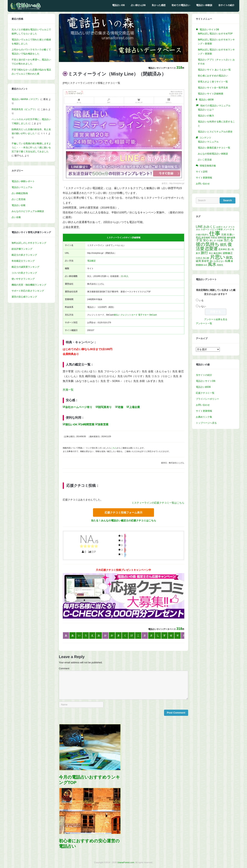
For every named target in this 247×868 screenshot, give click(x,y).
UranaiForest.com (126, 862)
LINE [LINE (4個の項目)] (199, 227)
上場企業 (133, 407)
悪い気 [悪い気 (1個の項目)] (231, 249)
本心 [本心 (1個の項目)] (211, 253)
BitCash (153, 315)
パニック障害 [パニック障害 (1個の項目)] (216, 229)
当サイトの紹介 (226, 5)
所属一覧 (68, 390)
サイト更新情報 (204, 178)
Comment (64, 669)
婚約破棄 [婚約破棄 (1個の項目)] (231, 238)
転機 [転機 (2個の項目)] (228, 261)
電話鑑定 (91, 261)
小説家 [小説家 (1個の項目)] (220, 240)
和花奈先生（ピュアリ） (24, 109)
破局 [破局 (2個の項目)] (198, 261)
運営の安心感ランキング (24, 297)
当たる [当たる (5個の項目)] (228, 240)
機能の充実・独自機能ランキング (29, 285)
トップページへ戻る (206, 423)
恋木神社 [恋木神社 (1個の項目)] (223, 249)
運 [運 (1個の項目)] (232, 261)
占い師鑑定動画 (20, 193)
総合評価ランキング (22, 249)
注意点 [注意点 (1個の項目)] (199, 258)
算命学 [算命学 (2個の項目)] (205, 261)
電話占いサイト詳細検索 (211, 94)
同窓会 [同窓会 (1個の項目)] (214, 238)
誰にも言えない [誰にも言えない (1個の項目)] (217, 261)
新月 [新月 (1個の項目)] (198, 253)
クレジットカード (129, 315)
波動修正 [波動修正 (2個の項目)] (228, 253)
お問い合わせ (203, 184)
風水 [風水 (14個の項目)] (212, 264)
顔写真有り (104, 407)
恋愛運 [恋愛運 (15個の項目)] (211, 249)
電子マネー (143, 315)
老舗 (119, 407)
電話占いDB (118, 5)
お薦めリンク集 (204, 417)
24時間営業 (86, 424)
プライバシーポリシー (207, 399)
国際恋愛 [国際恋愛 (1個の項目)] (222, 238)
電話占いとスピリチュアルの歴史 (215, 132)
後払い (117, 315)
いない (202, 306)
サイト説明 (202, 172)
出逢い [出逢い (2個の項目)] (231, 235)
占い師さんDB (138, 5)
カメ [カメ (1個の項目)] (225, 227)
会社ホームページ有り (77, 407)
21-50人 (125, 276)
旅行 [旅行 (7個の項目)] (204, 253)
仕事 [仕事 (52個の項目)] (215, 233)
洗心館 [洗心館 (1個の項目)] (206, 258)
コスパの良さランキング (24, 273)
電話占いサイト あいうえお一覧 (214, 70)
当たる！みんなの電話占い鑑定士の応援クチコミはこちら (123, 521)
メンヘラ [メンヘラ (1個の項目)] (228, 229)
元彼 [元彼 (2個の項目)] (224, 235)
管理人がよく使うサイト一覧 (213, 82)
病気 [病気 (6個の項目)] (229, 258)
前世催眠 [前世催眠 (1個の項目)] (206, 238)
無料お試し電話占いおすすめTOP (215, 34)
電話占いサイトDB (206, 381)
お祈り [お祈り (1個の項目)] (220, 227)
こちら (114, 448)
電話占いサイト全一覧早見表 (213, 88)
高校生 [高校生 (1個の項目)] (220, 265)
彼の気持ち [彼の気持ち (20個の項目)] (208, 244)
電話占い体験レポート (23, 181)
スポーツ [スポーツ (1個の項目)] (205, 229)
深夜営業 (102, 424)
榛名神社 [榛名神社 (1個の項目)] (218, 253)
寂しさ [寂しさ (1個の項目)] (213, 240)
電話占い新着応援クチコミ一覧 (214, 148)
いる (201, 300)
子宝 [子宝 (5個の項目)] (199, 240)
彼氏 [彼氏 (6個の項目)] (223, 245)
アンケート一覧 (204, 323)
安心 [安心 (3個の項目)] (206, 240)
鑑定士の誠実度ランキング (25, 267)
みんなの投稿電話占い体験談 (213, 154)
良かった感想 (159, 5)
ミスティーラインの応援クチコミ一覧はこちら (158, 503)
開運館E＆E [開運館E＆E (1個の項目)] (201, 265)
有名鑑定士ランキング (23, 261)
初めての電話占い (181, 5)
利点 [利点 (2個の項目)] (198, 237)
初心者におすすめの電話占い (213, 76)
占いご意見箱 (19, 199)
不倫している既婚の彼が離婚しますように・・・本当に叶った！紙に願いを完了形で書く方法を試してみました (31, 148)
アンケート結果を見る (216, 319)
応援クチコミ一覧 (205, 393)
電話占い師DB (203, 387)
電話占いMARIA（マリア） (26, 99)
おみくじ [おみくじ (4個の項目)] (210, 227)
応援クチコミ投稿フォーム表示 (123, 512)
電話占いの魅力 (206, 116)
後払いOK (70, 424)
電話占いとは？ (206, 110)
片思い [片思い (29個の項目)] (218, 257)
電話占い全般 (19, 205)
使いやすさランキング (23, 279)
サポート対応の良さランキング (28, 291)
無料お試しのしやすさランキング (29, 243)
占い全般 (16, 217)
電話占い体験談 (204, 5)
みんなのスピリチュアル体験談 (28, 211)
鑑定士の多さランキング (24, 255)
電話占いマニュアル (22, 187)
